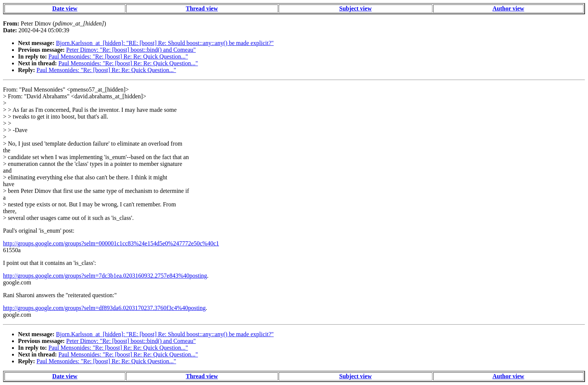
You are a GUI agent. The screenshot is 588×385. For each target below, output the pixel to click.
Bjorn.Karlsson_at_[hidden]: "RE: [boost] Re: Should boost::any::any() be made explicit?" (165, 43)
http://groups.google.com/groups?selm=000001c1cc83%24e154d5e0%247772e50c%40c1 (111, 243)
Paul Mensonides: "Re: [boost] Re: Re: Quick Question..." (118, 56)
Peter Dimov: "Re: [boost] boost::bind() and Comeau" (131, 50)
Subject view (356, 8)
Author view (508, 8)
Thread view (202, 8)
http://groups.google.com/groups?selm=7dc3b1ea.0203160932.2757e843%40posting (105, 276)
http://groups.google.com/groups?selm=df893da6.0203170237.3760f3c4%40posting (104, 308)
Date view (65, 8)
